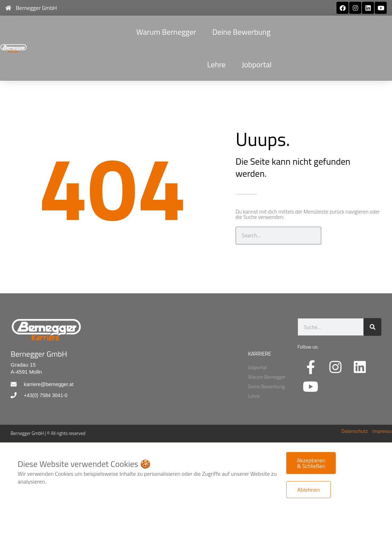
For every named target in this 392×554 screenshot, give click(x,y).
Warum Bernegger (166, 32)
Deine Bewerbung (241, 32)
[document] (196, 473)
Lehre (217, 64)
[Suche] (330, 236)
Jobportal (256, 64)
